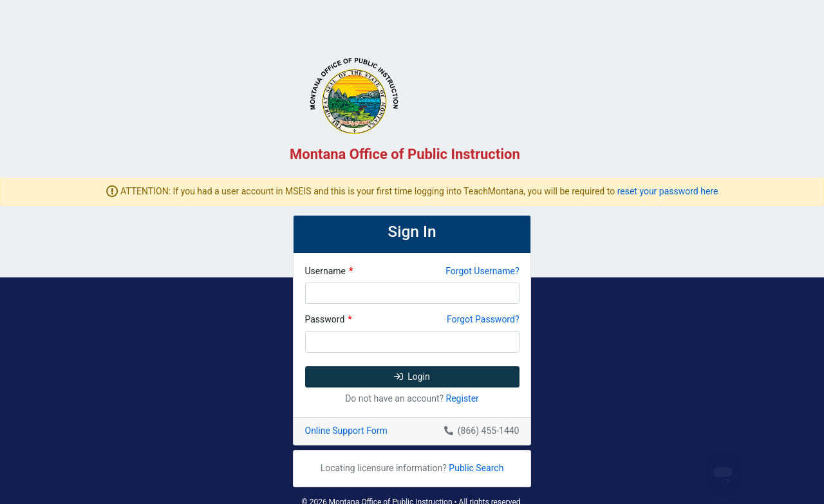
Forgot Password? (483, 319)
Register (463, 398)
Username (329, 271)
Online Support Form (346, 431)
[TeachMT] (346, 91)
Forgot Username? (482, 271)
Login (412, 377)
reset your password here (668, 191)
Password (329, 319)
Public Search (476, 468)
